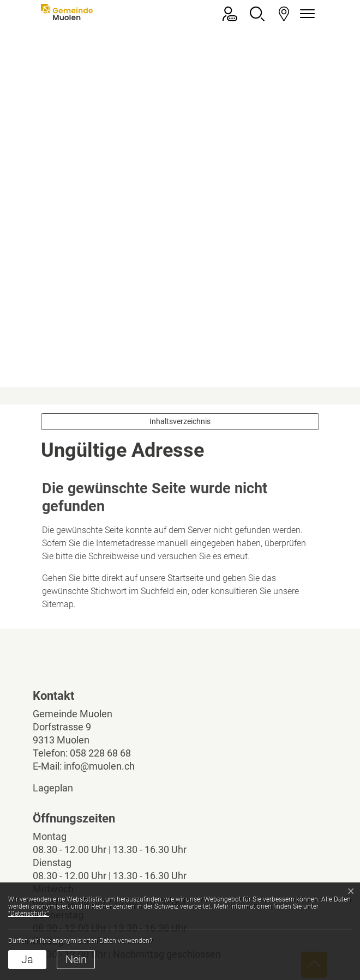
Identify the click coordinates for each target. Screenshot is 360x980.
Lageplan (62, 646)
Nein (76, 959)
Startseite (185, 436)
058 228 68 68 (100, 611)
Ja (27, 959)
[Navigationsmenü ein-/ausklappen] (305, 14)
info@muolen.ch (99, 624)
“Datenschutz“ (29, 914)
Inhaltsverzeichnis (180, 280)
